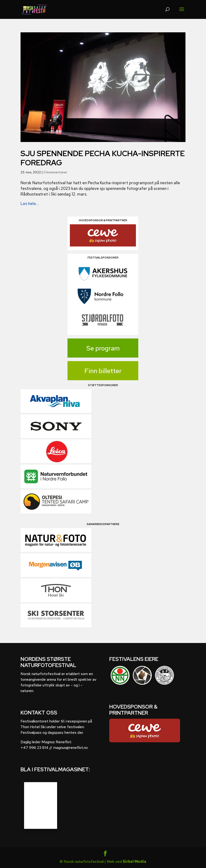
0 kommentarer (55, 172)
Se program (103, 348)
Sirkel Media (134, 862)
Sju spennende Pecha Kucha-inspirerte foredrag (103, 158)
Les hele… (30, 204)
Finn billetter (103, 371)
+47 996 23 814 (34, 748)
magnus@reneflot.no (71, 748)
